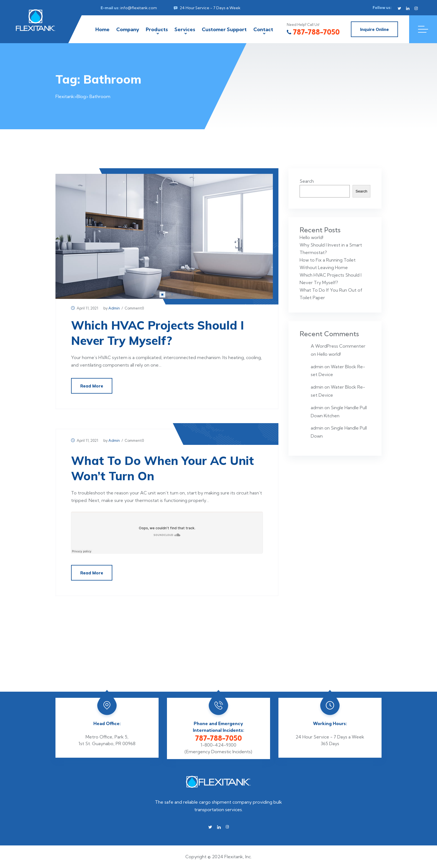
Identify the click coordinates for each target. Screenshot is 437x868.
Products (157, 29)
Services (185, 29)
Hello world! (311, 237)
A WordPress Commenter (338, 346)
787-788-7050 (313, 32)
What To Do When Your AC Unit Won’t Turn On (162, 468)
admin (114, 308)
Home (102, 29)
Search (307, 181)
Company (128, 29)
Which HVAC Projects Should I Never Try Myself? (157, 333)
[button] (153, 295)
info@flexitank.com (139, 8)
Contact (263, 29)
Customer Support (224, 29)
